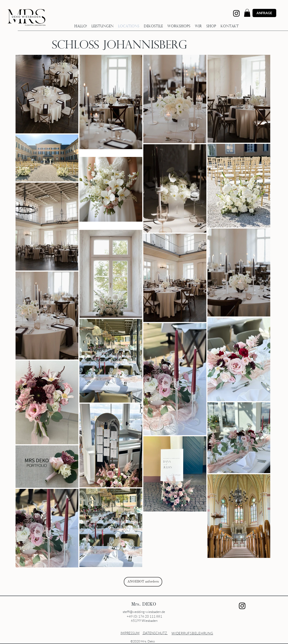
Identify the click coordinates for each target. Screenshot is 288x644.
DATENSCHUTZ (155, 633)
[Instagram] (236, 13)
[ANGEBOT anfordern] (143, 582)
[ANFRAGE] (264, 13)
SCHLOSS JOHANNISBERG (119, 46)
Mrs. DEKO (144, 604)
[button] (247, 13)
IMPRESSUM (130, 633)
